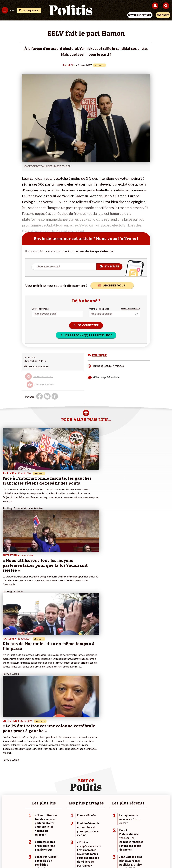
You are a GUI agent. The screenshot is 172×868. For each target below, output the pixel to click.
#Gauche (119, 748)
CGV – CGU (87, 845)
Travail (32, 744)
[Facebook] (43, 857)
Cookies (151, 845)
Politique (6, 744)
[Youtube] (64, 857)
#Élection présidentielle (106, 377)
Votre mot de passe (99, 308)
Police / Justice (37, 758)
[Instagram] (74, 857)
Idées (5, 755)
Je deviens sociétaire (69, 744)
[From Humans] (84, 857)
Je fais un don (65, 741)
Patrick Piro (69, 65)
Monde (33, 741)
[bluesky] (54, 857)
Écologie (6, 748)
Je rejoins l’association (69, 751)
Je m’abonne (64, 748)
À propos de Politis (68, 755)
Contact (19, 845)
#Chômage (120, 755)
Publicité (137, 845)
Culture (6, 758)
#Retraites (120, 751)
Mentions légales (37, 845)
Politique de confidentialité (113, 845)
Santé (32, 755)
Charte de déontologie (63, 845)
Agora (5, 741)
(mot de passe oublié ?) (130, 308)
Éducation (34, 751)
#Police (118, 744)
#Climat (118, 741)
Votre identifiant (40, 308)
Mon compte (64, 758)
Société (6, 751)
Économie (34, 748)
